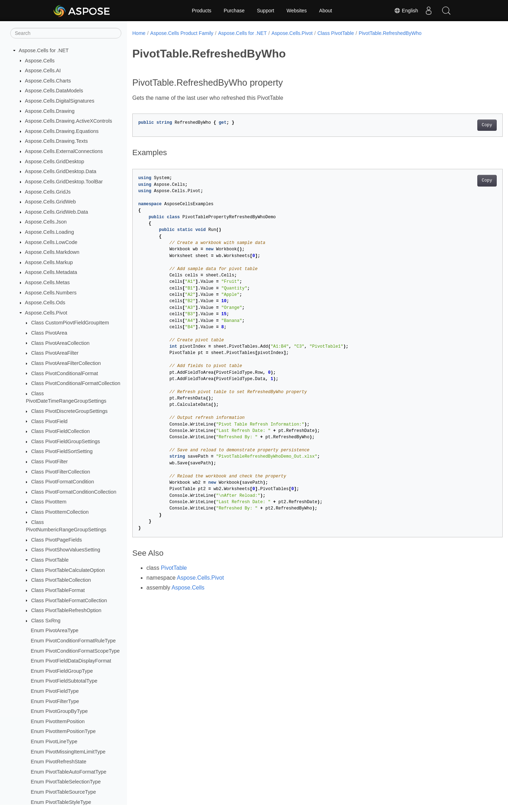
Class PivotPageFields (56, 540)
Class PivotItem (49, 502)
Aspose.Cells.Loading (50, 232)
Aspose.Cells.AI (43, 71)
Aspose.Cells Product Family (182, 33)
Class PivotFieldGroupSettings (65, 441)
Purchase (234, 11)
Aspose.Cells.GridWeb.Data (57, 212)
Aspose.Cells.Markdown (52, 252)
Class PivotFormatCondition (62, 482)
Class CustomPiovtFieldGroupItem (70, 323)
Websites (297, 11)
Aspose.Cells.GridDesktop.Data (61, 171)
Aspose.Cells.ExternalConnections (64, 151)
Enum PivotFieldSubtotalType (64, 681)
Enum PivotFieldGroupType (62, 671)
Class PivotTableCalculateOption (68, 570)
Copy (461, 125)
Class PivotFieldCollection (60, 431)
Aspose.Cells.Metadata (51, 272)
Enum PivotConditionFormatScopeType (75, 651)
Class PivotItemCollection (60, 512)
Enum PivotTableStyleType (61, 802)
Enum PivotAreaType (55, 630)
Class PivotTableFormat (58, 590)
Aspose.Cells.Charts (48, 81)
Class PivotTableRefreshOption (66, 610)
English (406, 11)
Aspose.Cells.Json (46, 222)
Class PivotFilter (49, 462)
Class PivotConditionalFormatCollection (76, 383)
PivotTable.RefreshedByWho (390, 33)
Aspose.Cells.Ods (45, 303)
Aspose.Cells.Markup (49, 262)
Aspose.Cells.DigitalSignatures (60, 101)
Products (202, 11)
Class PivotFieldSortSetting (62, 451)
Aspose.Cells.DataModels (54, 91)
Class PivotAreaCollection (60, 343)
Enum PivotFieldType (55, 691)
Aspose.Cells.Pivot (46, 313)
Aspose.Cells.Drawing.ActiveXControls (69, 121)
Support (265, 11)
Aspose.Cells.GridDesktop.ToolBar (64, 182)
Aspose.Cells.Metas (47, 282)
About (326, 11)
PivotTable (174, 568)
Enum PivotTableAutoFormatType (68, 772)
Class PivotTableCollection (61, 580)
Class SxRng (46, 621)
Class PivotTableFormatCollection (69, 600)
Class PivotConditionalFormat (65, 373)
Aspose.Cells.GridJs (48, 192)
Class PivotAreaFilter (55, 353)
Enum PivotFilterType (55, 701)
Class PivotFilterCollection (61, 472)
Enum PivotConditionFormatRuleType (73, 641)
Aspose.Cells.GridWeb (51, 202)
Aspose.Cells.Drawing (50, 111)
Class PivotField (49, 421)
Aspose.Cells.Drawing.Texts (56, 141)
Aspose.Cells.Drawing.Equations (62, 131)
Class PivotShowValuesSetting (66, 550)
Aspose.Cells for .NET (44, 50)
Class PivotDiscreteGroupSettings (69, 411)
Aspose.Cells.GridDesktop (55, 161)
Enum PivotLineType (54, 741)
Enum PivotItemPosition (58, 721)
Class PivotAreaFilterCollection (66, 363)
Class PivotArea (49, 333)
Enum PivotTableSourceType (63, 792)
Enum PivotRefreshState (59, 762)
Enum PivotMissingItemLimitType (68, 752)
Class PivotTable (50, 560)
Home (139, 33)
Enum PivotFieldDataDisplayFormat (71, 661)
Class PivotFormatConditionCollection (74, 492)
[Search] (66, 33)
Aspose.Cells (40, 61)
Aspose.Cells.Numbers (51, 293)
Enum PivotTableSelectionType (66, 782)
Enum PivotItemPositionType (63, 731)
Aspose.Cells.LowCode (51, 242)
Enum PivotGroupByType (59, 711)
